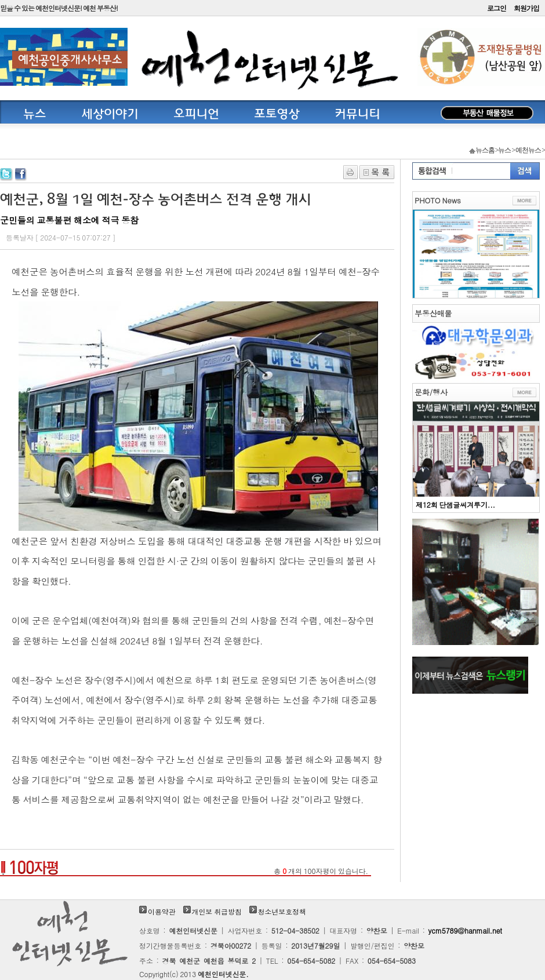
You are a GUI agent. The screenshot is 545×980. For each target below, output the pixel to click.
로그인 (497, 8)
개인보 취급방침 (217, 911)
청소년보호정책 (282, 911)
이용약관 (162, 911)
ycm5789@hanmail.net (465, 930)
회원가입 (526, 8)
